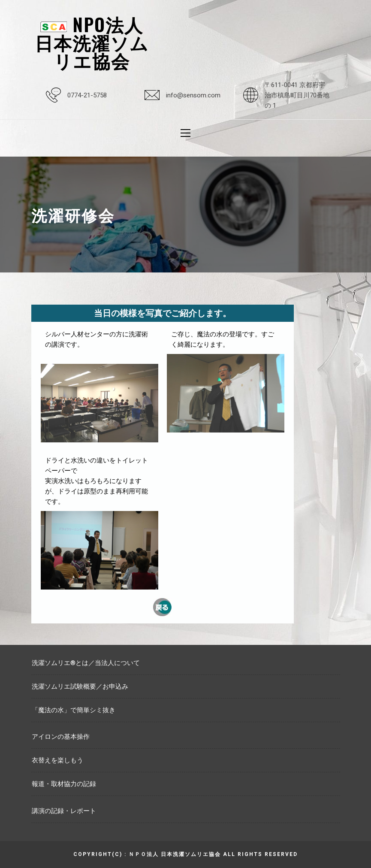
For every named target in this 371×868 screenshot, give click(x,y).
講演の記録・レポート (64, 811)
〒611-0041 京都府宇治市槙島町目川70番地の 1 (297, 95)
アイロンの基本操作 (61, 737)
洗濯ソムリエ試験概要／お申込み (80, 687)
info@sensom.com (193, 95)
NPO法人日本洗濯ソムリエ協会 (92, 42)
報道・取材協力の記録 (64, 784)
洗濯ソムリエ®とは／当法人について (86, 663)
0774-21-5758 (87, 95)
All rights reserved (260, 854)
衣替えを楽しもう (57, 760)
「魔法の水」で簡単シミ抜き (74, 710)
